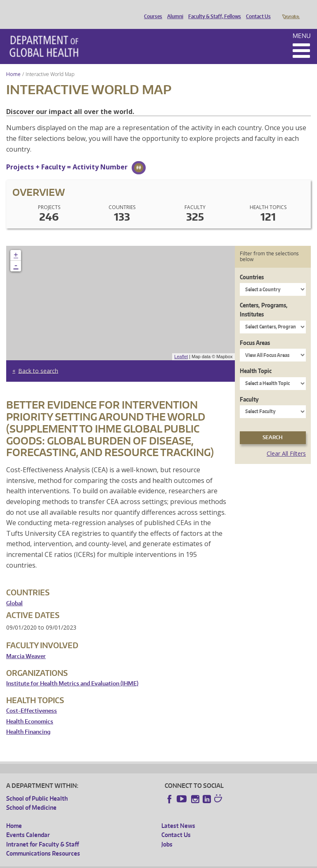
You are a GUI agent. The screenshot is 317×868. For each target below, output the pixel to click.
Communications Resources (43, 842)
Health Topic (256, 359)
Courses (151, 10)
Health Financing (28, 720)
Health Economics (30, 710)
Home (13, 63)
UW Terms (149, 861)
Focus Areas (255, 331)
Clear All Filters (286, 442)
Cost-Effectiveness (32, 699)
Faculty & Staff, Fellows (213, 10)
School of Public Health (37, 787)
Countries (252, 265)
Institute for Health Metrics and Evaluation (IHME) (72, 672)
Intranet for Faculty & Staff (43, 833)
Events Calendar (28, 823)
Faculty (249, 388)
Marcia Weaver (26, 645)
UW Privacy (116, 861)
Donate (290, 10)
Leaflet (181, 345)
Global (14, 592)
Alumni (173, 10)
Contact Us (256, 10)
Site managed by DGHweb (198, 861)
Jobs (167, 833)
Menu (302, 24)
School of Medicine (31, 796)
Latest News (178, 814)
